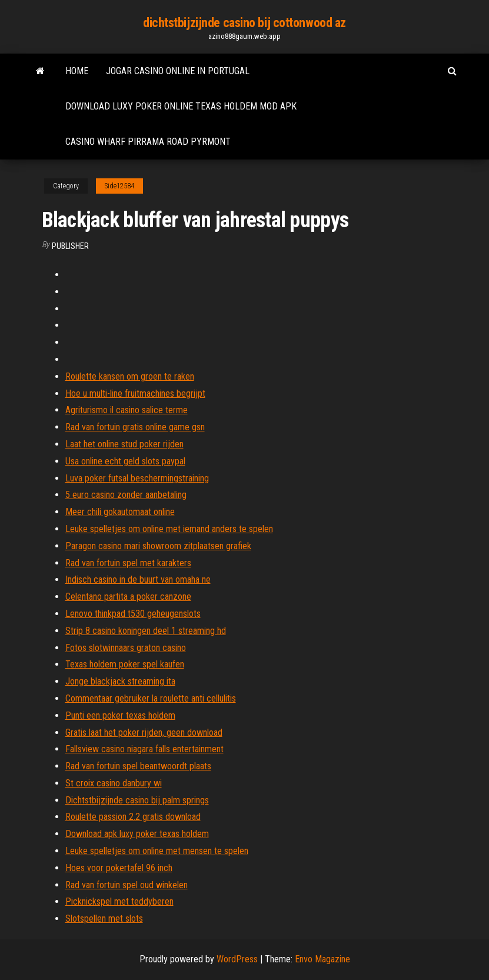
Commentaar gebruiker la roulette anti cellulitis (151, 698)
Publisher (70, 246)
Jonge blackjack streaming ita (120, 681)
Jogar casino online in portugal (178, 71)
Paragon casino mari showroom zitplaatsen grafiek (158, 546)
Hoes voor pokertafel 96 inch (119, 868)
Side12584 (119, 186)
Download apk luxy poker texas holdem (137, 834)
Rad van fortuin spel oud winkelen (127, 885)
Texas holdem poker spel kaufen (125, 664)
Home (77, 71)
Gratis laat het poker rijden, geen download (144, 732)
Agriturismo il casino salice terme (127, 410)
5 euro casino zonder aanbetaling (126, 495)
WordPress (237, 959)
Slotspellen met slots (104, 918)
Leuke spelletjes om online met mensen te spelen (157, 851)
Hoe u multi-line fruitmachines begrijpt (135, 393)
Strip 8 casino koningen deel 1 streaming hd (146, 631)
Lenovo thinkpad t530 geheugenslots (133, 614)
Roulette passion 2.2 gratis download (133, 817)
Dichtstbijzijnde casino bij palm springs (137, 800)
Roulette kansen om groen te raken (130, 376)
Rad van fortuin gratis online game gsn (135, 427)
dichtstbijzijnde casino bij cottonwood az (245, 23)
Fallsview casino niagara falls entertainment (144, 749)
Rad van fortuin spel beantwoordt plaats (138, 766)
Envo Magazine (322, 959)
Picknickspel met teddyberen (119, 901)
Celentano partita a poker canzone (128, 597)
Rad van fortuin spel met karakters (128, 563)
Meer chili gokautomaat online (120, 512)
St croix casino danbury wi (114, 783)
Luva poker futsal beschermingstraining (137, 478)
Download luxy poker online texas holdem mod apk (181, 106)
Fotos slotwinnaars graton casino (126, 648)
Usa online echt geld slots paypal (125, 461)
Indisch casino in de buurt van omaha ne (138, 579)
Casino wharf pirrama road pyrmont (148, 142)
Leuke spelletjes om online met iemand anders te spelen (169, 529)
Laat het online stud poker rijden (124, 444)
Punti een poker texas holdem (120, 715)
